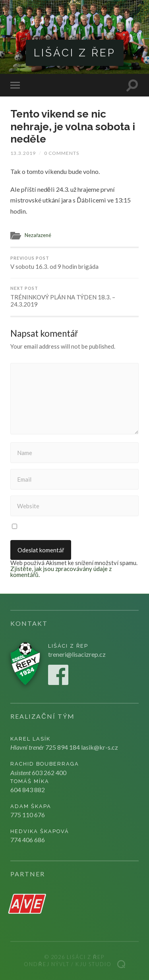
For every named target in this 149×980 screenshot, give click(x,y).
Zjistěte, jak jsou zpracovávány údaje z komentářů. (61, 572)
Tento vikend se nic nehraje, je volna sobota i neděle (73, 126)
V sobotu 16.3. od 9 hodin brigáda (74, 263)
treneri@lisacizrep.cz (77, 654)
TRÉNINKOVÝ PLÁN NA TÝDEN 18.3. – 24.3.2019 (74, 297)
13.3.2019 (23, 153)
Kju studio (94, 964)
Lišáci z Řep (75, 53)
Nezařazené (38, 235)
